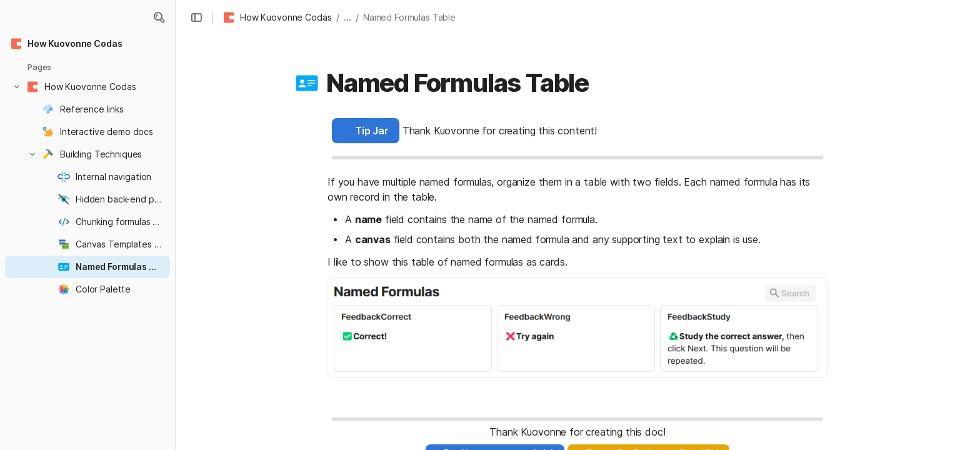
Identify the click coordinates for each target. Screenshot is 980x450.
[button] (159, 17)
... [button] (347, 17)
